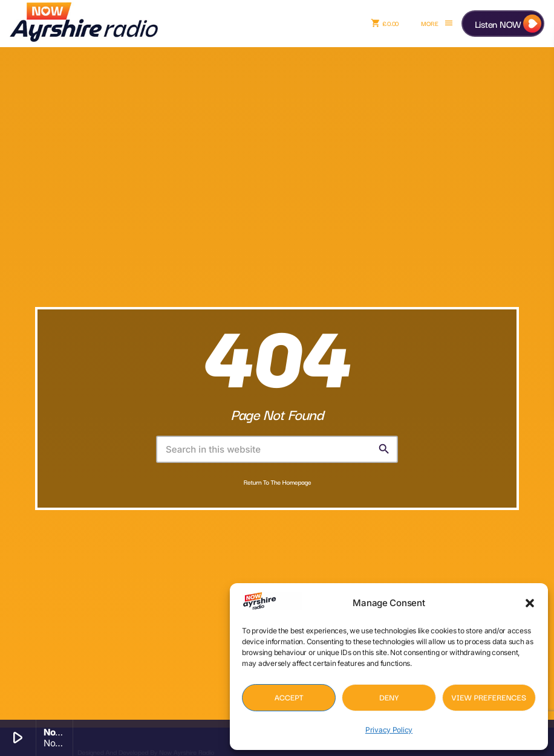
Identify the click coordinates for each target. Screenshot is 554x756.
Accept (289, 697)
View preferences (489, 697)
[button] (530, 603)
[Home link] (84, 24)
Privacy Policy (389, 730)
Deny (389, 697)
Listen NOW (498, 24)
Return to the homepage (278, 482)
